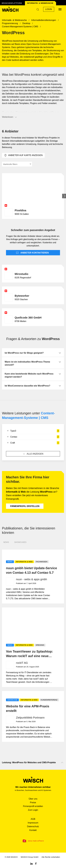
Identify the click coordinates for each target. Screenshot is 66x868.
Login (49, 9)
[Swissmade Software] (33, 841)
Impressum (33, 823)
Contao (33, 437)
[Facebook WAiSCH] (36, 863)
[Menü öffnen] (60, 9)
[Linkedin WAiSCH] (31, 863)
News (6, 542)
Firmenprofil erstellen (25, 506)
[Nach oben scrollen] (62, 763)
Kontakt (33, 830)
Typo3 (33, 431)
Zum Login (33, 810)
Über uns (33, 799)
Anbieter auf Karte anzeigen (23, 155)
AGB (33, 819)
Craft (33, 443)
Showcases (20, 542)
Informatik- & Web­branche (40, 3)
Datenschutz (33, 826)
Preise (33, 803)
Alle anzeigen (33, 454)
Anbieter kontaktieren (32, 253)
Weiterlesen (10, 117)
